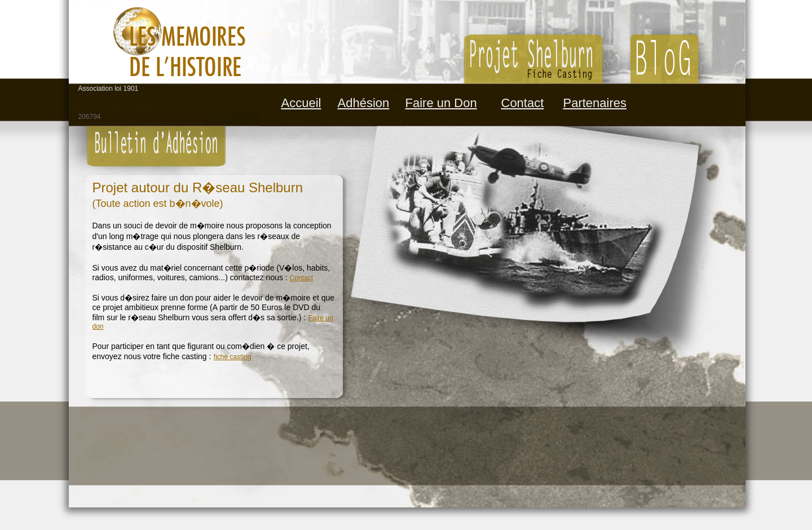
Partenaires (595, 103)
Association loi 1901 (109, 89)
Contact (523, 103)
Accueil (301, 103)
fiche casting (233, 357)
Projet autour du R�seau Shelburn (198, 187)
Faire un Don (441, 103)
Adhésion (364, 103)
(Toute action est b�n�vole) (158, 204)
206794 (90, 117)
